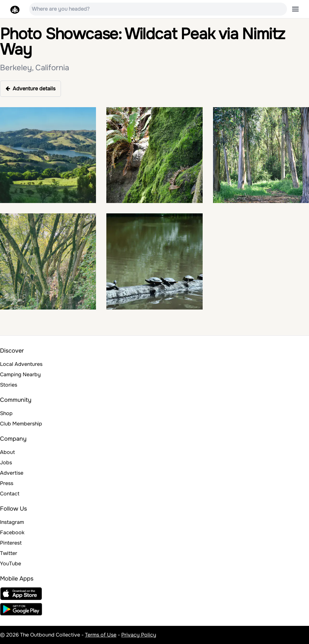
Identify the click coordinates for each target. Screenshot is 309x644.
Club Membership (21, 424)
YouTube (11, 564)
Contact (10, 494)
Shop (6, 413)
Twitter (9, 553)
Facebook (12, 532)
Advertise (12, 473)
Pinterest (11, 543)
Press (7, 483)
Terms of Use (101, 635)
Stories (9, 385)
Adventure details (30, 89)
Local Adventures (21, 364)
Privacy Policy (139, 635)
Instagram (12, 522)
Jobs (6, 463)
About (7, 452)
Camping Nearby (20, 374)
